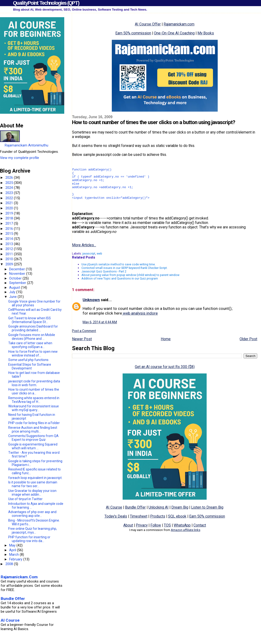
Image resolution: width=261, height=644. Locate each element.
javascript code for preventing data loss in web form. (34, 383)
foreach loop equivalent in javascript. (35, 478)
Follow (156, 532)
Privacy (142, 532)
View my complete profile (20, 158)
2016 (10, 229)
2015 (10, 234)
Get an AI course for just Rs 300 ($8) (165, 374)
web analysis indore (140, 320)
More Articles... (84, 252)
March (14, 555)
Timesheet (139, 523)
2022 (10, 198)
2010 (10, 259)
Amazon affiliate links (186, 537)
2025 (10, 183)
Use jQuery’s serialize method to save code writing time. (118, 271)
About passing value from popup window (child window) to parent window (130, 282)
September (18, 283)
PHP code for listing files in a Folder (34, 423)
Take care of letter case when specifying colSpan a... (30, 345)
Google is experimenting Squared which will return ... (33, 446)
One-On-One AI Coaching (174, 33)
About (128, 532)
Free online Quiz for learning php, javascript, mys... (33, 531)
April (13, 550)
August (15, 288)
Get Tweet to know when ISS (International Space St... (30, 320)
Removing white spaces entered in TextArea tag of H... (34, 400)
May (13, 545)
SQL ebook (177, 523)
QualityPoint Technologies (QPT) (46, 3)
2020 (10, 208)
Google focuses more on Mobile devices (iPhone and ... (32, 337)
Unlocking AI (159, 514)
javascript (89, 261)
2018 (10, 218)
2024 (10, 188)
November (18, 274)
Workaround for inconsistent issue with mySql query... (34, 408)
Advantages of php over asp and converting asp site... (32, 514)
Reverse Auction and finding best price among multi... (33, 429)
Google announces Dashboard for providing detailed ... (33, 328)
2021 (10, 203)
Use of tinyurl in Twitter (25, 499)
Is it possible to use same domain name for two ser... (33, 484)
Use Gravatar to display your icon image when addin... (32, 493)
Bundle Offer (135, 514)
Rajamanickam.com (179, 24)
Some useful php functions (28, 360)
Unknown (91, 307)
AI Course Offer (148, 24)
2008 (10, 564)
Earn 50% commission (133, 33)
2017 (10, 223)
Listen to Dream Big (207, 514)
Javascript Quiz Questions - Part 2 (104, 278)
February (16, 559)
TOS (167, 532)
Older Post (248, 346)
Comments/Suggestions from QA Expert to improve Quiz (33, 438)
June (13, 297)
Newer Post (82, 346)
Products (158, 523)
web (99, 261)
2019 (10, 213)
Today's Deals (116, 523)
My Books (206, 33)
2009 (10, 264)
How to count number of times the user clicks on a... (34, 391)
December (18, 269)
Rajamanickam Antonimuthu (26, 145)
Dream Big (180, 514)
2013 (10, 244)
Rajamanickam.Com (19, 577)
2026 (10, 178)
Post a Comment (84, 338)
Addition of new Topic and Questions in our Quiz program (120, 286)
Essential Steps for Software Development (30, 366)
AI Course (114, 514)
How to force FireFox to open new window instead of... (33, 353)
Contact (200, 532)
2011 (10, 254)
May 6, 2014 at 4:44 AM (100, 329)
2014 (10, 239)
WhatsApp (182, 532)
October (16, 278)
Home (166, 346)
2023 (10, 193)
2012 (10, 249)
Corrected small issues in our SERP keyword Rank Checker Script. (124, 275)
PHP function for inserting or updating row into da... (29, 539)
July (13, 292)
